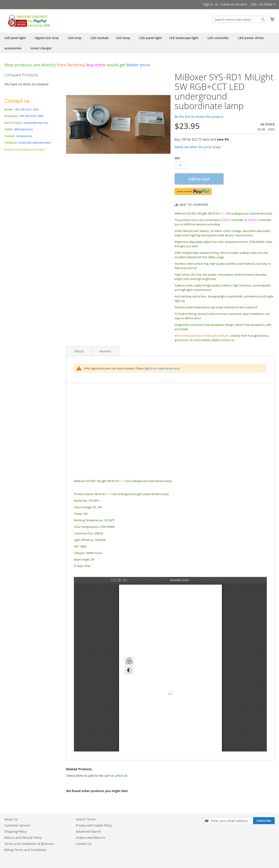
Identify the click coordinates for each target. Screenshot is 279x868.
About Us (11, 819)
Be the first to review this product (199, 117)
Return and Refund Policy (23, 838)
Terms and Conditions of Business (29, 844)
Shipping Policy (15, 831)
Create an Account (234, 4)
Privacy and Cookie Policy (94, 825)
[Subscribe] (264, 821)
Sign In (208, 4)
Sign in (149, 368)
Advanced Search (88, 831)
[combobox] (240, 19)
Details (79, 351)
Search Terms (86, 819)
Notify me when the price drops (198, 147)
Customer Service (17, 825)
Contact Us (84, 844)
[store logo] (28, 21)
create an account (168, 368)
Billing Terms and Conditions (25, 850)
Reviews (105, 351)
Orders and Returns (90, 838)
